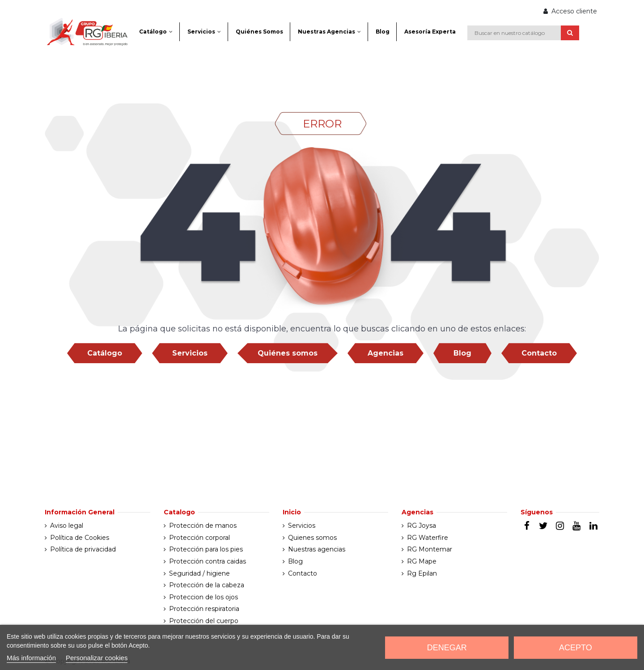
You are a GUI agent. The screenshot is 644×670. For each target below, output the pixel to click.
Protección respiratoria (204, 609)
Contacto (539, 353)
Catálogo (105, 353)
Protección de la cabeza (207, 585)
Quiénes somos (288, 353)
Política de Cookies (80, 538)
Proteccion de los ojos (203, 597)
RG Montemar (430, 549)
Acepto (576, 648)
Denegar (447, 648)
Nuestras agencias (317, 549)
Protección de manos (203, 526)
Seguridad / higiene (199, 573)
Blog (462, 353)
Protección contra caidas (208, 561)
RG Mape (422, 561)
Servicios (190, 353)
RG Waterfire (428, 538)
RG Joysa (422, 526)
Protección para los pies (206, 549)
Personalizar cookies (97, 658)
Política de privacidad (83, 549)
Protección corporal (199, 538)
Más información (31, 658)
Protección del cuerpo (204, 621)
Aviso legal (67, 526)
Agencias (386, 353)
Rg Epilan (422, 573)
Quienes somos (312, 538)
